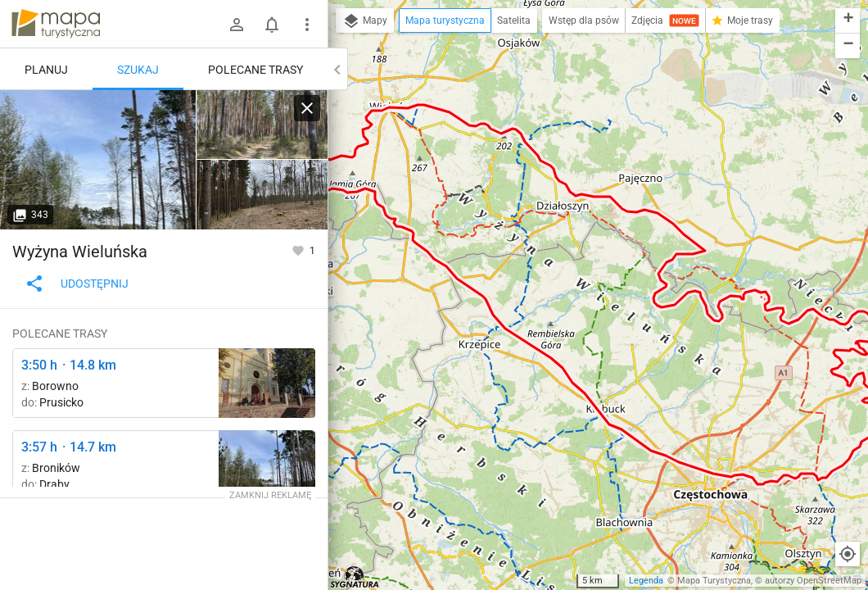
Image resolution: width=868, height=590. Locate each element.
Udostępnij (77, 284)
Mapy (365, 21)
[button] (848, 21)
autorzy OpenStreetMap (813, 581)
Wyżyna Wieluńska (80, 252)
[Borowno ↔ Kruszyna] (267, 383)
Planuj (46, 70)
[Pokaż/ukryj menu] (307, 25)
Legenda (646, 581)
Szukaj (138, 70)
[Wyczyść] (307, 108)
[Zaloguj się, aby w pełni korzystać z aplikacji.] (299, 250)
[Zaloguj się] (237, 25)
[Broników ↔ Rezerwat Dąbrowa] (98, 160)
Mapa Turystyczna (714, 581)
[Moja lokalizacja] (848, 554)
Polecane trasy (255, 70)
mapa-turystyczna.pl (56, 24)
